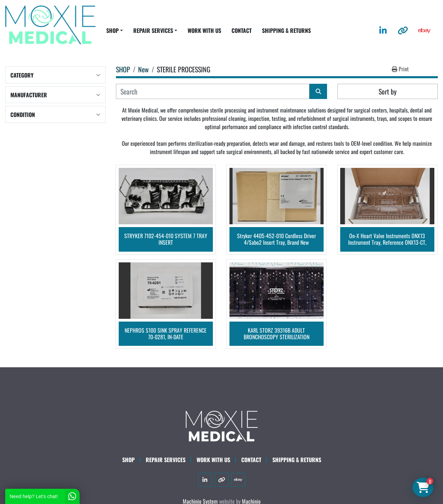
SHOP (112, 30)
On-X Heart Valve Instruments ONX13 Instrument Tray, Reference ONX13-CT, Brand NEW (387, 239)
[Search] (213, 91)
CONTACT (242, 30)
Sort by (388, 91)
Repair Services (166, 460)
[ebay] (424, 30)
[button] (115, 30)
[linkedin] (383, 30)
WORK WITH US (204, 30)
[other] (403, 30)
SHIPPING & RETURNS (286, 30)
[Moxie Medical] (221, 425)
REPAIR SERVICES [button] (153, 30)
